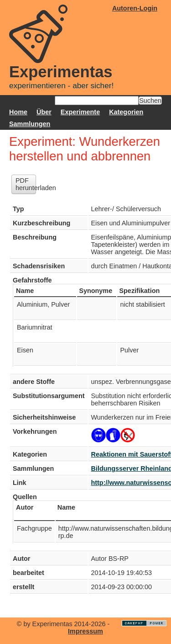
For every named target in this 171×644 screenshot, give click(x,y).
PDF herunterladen (26, 184)
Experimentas (61, 72)
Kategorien (126, 112)
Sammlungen (30, 124)
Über (44, 112)
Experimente (80, 112)
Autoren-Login (135, 8)
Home (18, 112)
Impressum (85, 631)
